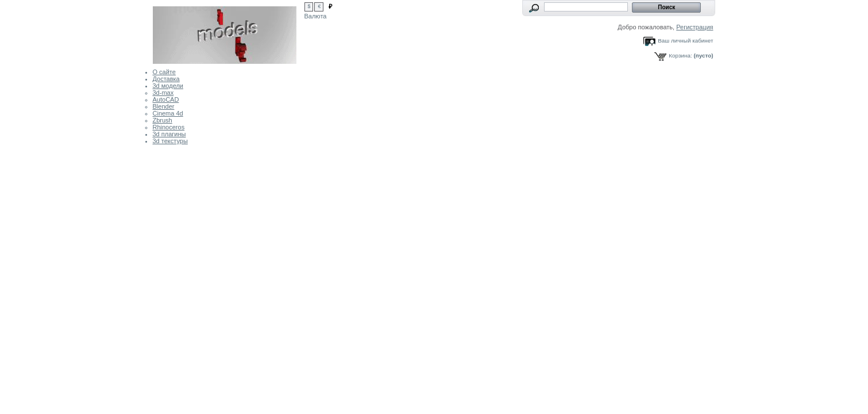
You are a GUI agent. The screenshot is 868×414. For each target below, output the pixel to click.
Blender (164, 106)
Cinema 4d (168, 113)
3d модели (168, 86)
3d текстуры (170, 141)
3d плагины (169, 134)
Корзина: (680, 55)
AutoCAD (166, 99)
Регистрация (695, 27)
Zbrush (163, 120)
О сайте (164, 72)
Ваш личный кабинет (685, 41)
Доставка (166, 79)
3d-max (163, 93)
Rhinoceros (169, 127)
